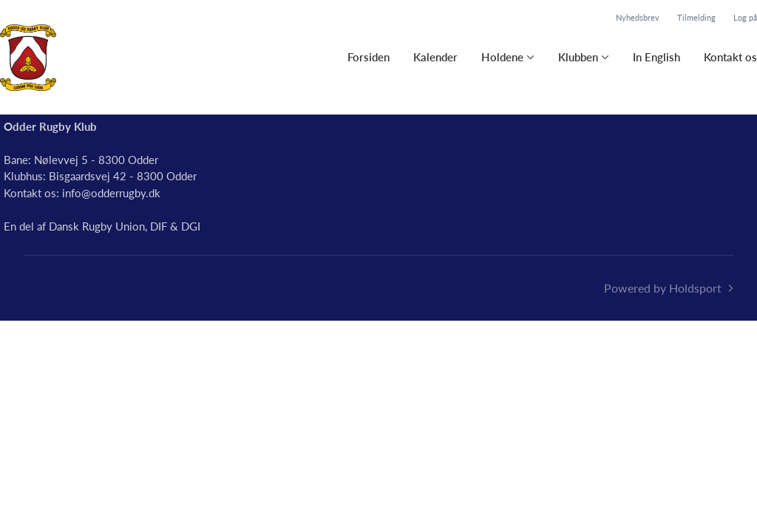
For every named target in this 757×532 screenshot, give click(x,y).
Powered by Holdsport (663, 288)
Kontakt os (730, 57)
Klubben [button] (578, 57)
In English (656, 57)
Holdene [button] (502, 57)
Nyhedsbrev (638, 17)
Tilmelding (696, 17)
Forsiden (369, 57)
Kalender (435, 57)
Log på (745, 17)
